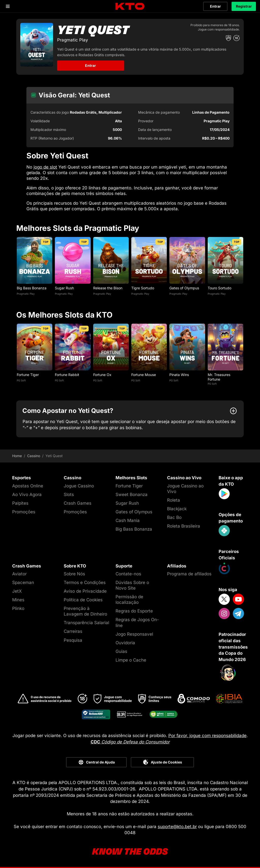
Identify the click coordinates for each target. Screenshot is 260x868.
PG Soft (21, 380)
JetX (17, 591)
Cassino (34, 456)
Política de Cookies (83, 600)
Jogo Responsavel (134, 634)
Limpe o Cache (131, 660)
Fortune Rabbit (67, 375)
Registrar (244, 6)
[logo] (130, 6)
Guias (121, 651)
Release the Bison (108, 288)
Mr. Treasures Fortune (219, 377)
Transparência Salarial (86, 623)
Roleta (174, 500)
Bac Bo (174, 517)
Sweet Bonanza (132, 495)
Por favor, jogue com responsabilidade (207, 736)
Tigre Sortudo (143, 288)
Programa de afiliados (189, 574)
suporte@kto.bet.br (177, 827)
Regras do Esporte (134, 611)
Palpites (20, 503)
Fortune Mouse (144, 375)
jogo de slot (45, 167)
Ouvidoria (125, 643)
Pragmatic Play (26, 294)
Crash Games (78, 503)
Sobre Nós (74, 574)
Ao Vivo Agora (27, 495)
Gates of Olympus (184, 288)
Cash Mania (128, 520)
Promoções (24, 512)
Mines (18, 600)
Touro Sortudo (220, 288)
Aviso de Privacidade (85, 591)
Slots (69, 495)
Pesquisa (73, 640)
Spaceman (23, 582)
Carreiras (73, 631)
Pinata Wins (179, 375)
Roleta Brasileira (184, 526)
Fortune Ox (102, 375)
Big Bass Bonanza (32, 288)
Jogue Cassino (79, 486)
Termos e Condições (85, 582)
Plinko (18, 608)
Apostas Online (28, 486)
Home (17, 456)
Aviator (19, 574)
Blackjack (177, 509)
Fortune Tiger (28, 375)
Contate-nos (128, 574)
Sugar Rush (64, 288)
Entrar (215, 6)
